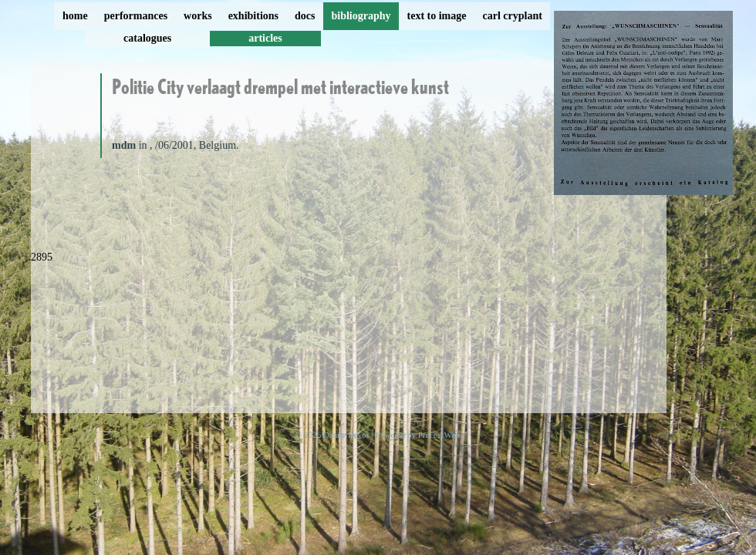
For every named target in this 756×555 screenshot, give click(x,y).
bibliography (361, 16)
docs (305, 16)
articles (265, 38)
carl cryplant (512, 16)
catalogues (147, 38)
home (75, 16)
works (198, 16)
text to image (437, 16)
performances (136, 16)
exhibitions (253, 16)
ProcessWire (439, 435)
